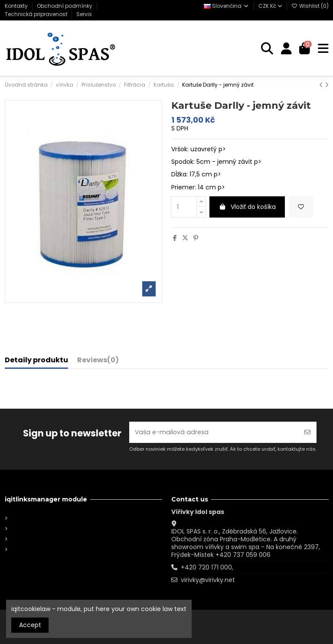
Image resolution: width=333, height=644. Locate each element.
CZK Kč (270, 6)
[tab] (98, 362)
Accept (30, 625)
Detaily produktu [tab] (36, 361)
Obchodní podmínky (65, 6)
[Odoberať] (307, 432)
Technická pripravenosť (37, 14)
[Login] (286, 49)
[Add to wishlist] (301, 207)
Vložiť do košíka (247, 207)
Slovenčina (227, 6)
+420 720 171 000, (207, 567)
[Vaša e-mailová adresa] (214, 432)
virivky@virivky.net (208, 580)
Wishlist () (310, 6)
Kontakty (17, 6)
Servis (84, 14)
